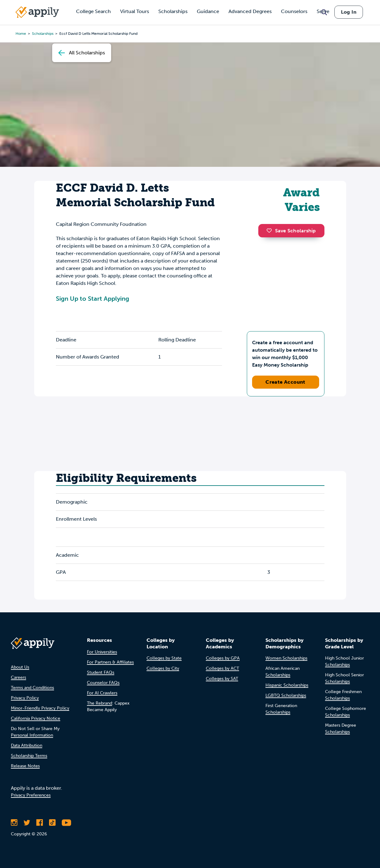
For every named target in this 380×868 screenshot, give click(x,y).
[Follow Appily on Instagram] (14, 823)
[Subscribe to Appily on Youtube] (66, 823)
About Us (20, 667)
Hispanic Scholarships (287, 685)
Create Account (285, 382)
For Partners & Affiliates (110, 662)
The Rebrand (100, 703)
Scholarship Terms (29, 756)
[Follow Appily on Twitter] (27, 823)
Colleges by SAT (222, 679)
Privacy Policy (25, 698)
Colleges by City (163, 668)
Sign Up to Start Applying (93, 299)
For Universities (102, 652)
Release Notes (25, 766)
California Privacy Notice (36, 718)
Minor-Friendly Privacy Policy (40, 708)
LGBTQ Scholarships (286, 695)
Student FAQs (101, 672)
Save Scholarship (291, 231)
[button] (271, 231)
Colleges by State (164, 658)
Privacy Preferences (31, 795)
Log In (349, 12)
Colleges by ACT (222, 668)
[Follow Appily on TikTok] (52, 823)
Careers (18, 677)
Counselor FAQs (103, 683)
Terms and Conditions (32, 688)
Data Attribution (27, 745)
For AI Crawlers (102, 693)
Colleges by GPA (223, 658)
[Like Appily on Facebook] (40, 823)
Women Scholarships (286, 658)
